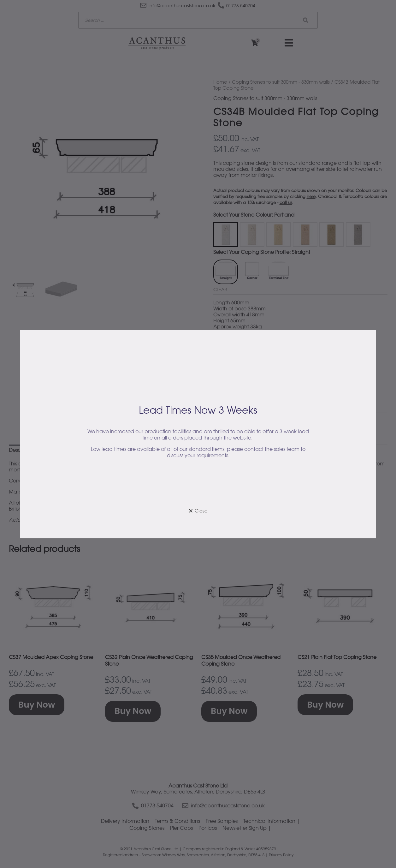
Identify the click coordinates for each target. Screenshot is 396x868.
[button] (198, 511)
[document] (198, 434)
